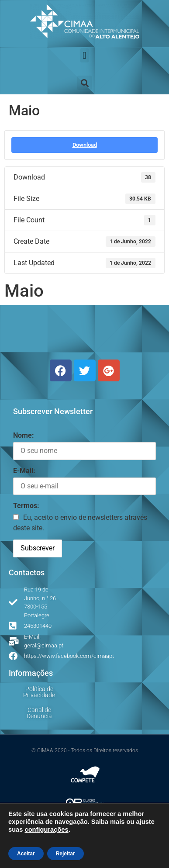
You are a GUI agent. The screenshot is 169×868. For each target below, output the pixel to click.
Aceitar (26, 854)
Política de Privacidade (39, 692)
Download (85, 145)
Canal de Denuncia (39, 713)
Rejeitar (66, 854)
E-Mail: (24, 471)
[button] (84, 55)
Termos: (26, 506)
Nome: (24, 435)
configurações (46, 830)
